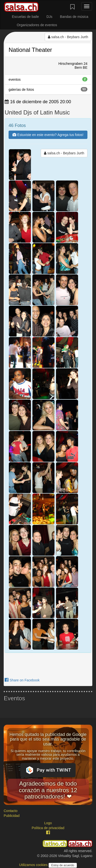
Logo (48, 823)
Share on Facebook (22, 680)
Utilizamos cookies (34, 865)
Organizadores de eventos (37, 25)
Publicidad (12, 816)
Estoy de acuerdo (63, 865)
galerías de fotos (48, 89)
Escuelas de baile (25, 17)
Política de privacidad (48, 828)
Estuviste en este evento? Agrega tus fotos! (48, 135)
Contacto (11, 811)
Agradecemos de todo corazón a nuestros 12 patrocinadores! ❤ (48, 790)
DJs (49, 17)
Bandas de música (74, 17)
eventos (48, 79)
